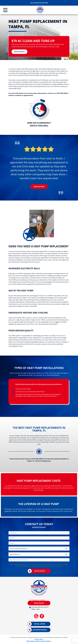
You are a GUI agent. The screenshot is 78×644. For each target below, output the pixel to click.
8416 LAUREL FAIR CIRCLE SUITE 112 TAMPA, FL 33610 (40, 608)
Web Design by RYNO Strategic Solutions (39, 641)
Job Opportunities (40, 630)
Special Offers (40, 624)
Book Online (39, 603)
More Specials (19, 52)
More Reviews (39, 187)
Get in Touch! (40, 571)
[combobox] (39, 549)
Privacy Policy (39, 639)
